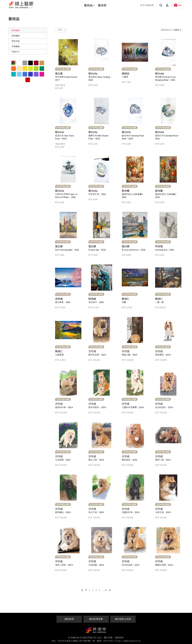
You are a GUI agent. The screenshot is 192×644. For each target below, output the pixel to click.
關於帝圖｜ (109, 638)
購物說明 (69, 619)
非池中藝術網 (147, 5)
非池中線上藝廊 (31, 5)
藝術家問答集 (96, 619)
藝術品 (89, 5)
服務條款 (119, 638)
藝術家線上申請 (123, 619)
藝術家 (102, 5)
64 (106, 590)
